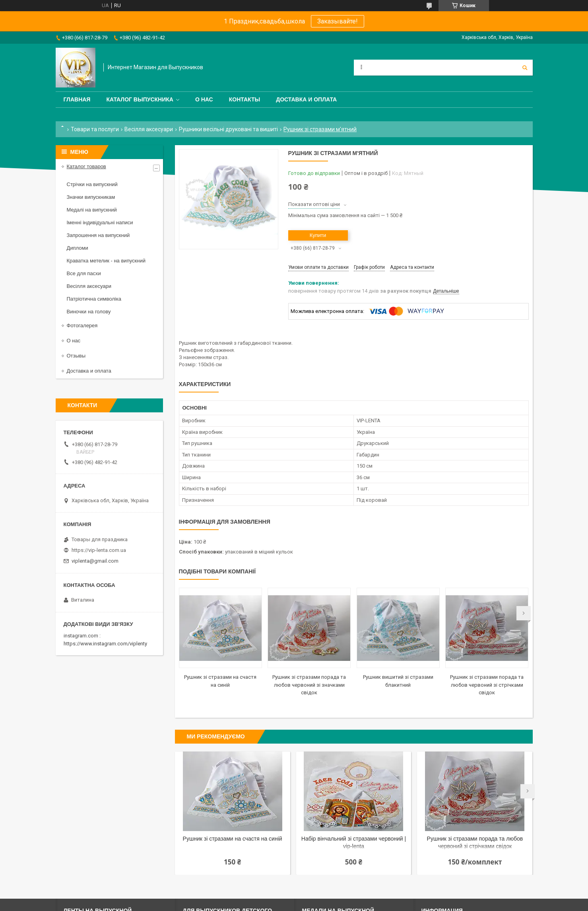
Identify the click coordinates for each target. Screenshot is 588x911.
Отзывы (76, 356)
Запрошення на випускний (98, 235)
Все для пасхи (84, 273)
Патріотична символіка (94, 299)
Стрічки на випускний (92, 184)
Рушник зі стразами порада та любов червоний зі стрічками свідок (487, 685)
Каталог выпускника (140, 99)
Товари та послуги (95, 129)
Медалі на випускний (92, 210)
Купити (318, 235)
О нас (204, 99)
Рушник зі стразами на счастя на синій (233, 839)
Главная (77, 99)
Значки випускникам (91, 197)
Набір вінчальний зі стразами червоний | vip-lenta (354, 842)
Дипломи (78, 248)
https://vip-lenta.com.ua (99, 550)
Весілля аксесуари (149, 129)
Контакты (245, 99)
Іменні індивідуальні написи (100, 222)
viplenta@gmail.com (95, 561)
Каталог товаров (86, 166)
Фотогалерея (82, 325)
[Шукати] (525, 68)
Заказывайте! (338, 21)
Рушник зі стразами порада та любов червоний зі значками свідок (309, 685)
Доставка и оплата (306, 99)
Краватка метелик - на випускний (106, 261)
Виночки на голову (89, 312)
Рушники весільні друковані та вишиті (228, 129)
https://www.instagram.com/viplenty (105, 644)
